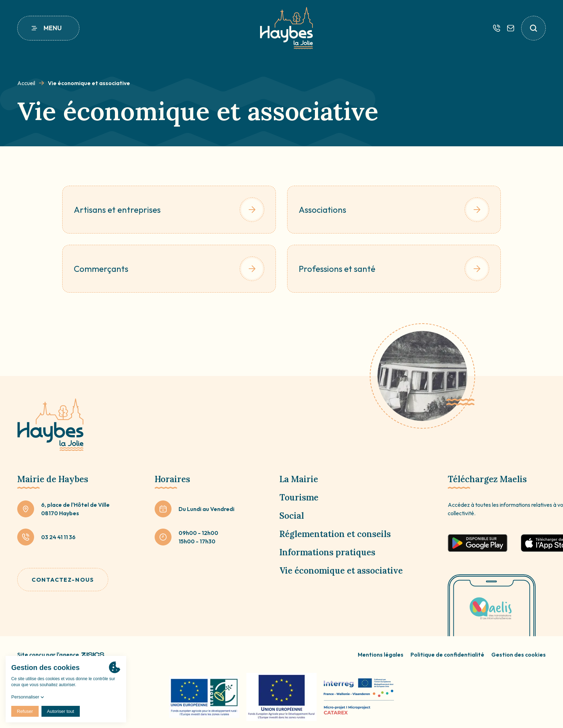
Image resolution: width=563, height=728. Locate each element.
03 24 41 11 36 (58, 537)
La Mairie (299, 479)
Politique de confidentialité (447, 654)
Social (292, 516)
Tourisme (299, 497)
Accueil (26, 83)
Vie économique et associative (341, 571)
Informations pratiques (327, 552)
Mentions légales (381, 654)
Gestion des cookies (519, 654)
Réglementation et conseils (335, 534)
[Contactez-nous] (511, 28)
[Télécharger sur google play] (478, 543)
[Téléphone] (497, 28)
